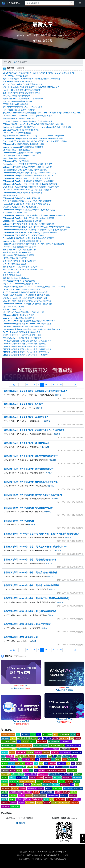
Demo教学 (38, 753)
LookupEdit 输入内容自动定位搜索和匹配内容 (21, 130)
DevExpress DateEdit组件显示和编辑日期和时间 (22, 241)
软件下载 (36, 792)
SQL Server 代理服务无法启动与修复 (18, 81)
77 (57, 385)
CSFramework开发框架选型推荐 (16, 161)
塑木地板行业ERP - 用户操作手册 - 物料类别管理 (22, 338)
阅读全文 (58, 395)
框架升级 (56, 785)
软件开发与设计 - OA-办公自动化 (19, 521)
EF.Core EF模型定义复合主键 (14, 264)
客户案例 (27, 785)
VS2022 (13, 770)
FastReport (66, 756)
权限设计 (15, 788)
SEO (24, 767)
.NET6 (39, 735)
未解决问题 (73, 796)
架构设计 (39, 781)
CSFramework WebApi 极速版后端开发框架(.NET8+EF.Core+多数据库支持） (33, 138)
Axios (36, 738)
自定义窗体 (74, 803)
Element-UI (31, 756)
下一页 (74, 385)
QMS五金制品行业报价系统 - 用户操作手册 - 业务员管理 (25, 355)
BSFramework (64, 738)
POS (46, 763)
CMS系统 (33, 742)
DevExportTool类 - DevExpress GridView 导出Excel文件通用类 (28, 116)
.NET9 (56, 735)
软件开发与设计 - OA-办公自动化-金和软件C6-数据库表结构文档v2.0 (35, 391)
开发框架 (5, 785)
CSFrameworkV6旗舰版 (51, 749)
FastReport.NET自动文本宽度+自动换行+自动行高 (23, 270)
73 (42, 385)
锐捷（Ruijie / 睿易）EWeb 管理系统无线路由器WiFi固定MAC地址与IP (31, 87)
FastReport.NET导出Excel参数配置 (17, 133)
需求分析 (69, 799)
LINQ (32, 760)
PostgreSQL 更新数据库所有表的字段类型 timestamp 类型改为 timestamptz (33, 244)
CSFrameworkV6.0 (24, 749)
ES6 (54, 756)
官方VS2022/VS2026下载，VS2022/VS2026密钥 (23, 107)
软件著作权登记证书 (8, 735)
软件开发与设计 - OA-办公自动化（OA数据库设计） (28, 443)
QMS (73, 763)
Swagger (66, 767)
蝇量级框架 (5, 803)
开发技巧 (69, 781)
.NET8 (50, 735)
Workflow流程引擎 (67, 774)
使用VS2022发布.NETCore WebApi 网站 (19, 281)
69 (27, 385)
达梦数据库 (48, 778)
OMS (23, 763)
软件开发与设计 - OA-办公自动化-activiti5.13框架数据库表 (31, 482)
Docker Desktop (76, 753)
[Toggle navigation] (80, 3)
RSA (8, 767)
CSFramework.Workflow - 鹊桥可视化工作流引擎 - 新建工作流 (28, 304)
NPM (18, 763)
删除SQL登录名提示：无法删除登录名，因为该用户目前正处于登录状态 (32, 79)
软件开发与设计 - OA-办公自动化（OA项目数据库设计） (30, 469)
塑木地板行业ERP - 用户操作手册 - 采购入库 (20, 267)
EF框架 (24, 756)
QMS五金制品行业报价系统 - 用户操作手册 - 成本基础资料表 (27, 341)
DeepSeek (30, 753)
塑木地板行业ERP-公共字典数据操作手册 (19, 250)
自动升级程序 (15, 806)
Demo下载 (55, 753)
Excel (59, 756)
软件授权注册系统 (15, 792)
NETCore (5, 763)
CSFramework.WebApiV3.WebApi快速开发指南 (22, 198)
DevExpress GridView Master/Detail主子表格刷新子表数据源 (27, 190)
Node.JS (12, 763)
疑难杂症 (77, 799)
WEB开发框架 (72, 770)
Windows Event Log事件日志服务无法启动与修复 (23, 84)
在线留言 (56, 855)
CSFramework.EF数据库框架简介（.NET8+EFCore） (24, 235)
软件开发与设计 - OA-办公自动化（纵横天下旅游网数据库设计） (33, 495)
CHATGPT (25, 742)
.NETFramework (64, 735)
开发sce (54, 781)
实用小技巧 (13, 796)
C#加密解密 (5, 742)
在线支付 (47, 803)
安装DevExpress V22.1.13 (13, 309)
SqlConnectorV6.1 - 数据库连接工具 (17, 150)
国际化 (22, 781)
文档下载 (5, 799)
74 (46, 385)
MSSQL (58, 760)
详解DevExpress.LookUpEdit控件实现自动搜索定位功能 (25, 298)
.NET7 (44, 735)
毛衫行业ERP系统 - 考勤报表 (14, 158)
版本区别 (12, 778)
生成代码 (5, 796)
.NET (18, 735)
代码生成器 (57, 778)
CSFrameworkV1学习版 (24, 745)
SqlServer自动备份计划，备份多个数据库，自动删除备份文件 (28, 121)
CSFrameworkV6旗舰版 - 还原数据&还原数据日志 (23, 193)
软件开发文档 (78, 788)
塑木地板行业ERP (53, 796)
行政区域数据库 (60, 799)
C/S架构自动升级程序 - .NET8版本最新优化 (20, 207)
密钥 (77, 785)
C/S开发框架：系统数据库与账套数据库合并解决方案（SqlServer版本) (31, 187)
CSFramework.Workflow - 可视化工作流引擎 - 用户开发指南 (27, 178)
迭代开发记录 (77, 778)
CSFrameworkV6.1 (37, 749)
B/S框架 (56, 738)
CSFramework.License (9, 745)
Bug (72, 738)
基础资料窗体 (30, 781)
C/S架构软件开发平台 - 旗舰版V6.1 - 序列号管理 (22, 335)
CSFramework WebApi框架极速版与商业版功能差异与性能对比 (28, 175)
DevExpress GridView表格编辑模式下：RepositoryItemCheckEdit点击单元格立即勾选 (37, 127)
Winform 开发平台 (31, 774)
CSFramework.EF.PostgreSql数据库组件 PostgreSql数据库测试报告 (30, 232)
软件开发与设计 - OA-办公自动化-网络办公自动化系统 (29, 508)
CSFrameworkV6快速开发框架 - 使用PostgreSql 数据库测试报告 (29, 224)
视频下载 (21, 796)
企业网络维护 (6, 788)
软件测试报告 (32, 788)
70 (31, 385)
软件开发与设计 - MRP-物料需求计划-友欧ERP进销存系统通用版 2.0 (35, 547)
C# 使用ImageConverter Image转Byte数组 (20, 156)
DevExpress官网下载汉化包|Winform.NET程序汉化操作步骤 (27, 301)
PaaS (41, 763)
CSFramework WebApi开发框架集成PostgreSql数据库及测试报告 (29, 210)
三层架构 (66, 792)
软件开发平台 (68, 788)
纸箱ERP (54, 803)
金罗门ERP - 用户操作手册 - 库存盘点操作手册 (21, 93)
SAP (13, 767)
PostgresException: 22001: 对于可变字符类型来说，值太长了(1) (29, 164)
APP (78, 735)
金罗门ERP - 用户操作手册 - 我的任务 (18, 101)
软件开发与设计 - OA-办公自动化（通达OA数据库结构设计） (32, 456)
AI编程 (73, 735)
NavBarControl (73, 760)
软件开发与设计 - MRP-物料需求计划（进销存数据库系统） (31, 611)
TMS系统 (73, 767)
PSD (68, 763)
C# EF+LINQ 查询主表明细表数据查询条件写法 (22, 332)
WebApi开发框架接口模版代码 (15, 213)
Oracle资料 (29, 763)
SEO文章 (30, 767)
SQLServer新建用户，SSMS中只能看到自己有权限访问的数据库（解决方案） (34, 124)
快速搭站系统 (37, 785)
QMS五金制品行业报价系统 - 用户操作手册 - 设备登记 (24, 346)
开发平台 (12, 785)
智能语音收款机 (64, 803)
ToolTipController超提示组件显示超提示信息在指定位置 (25, 292)
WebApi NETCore (51, 770)
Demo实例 (46, 753)
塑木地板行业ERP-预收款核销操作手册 (18, 255)
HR (76, 756)
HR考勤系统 (6, 760)
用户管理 (21, 803)
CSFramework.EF (66, 742)
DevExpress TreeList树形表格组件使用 (18, 318)
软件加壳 (41, 788)
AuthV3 (13, 738)
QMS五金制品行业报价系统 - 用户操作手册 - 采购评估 (24, 344)
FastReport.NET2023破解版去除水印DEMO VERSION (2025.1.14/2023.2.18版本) (35, 141)
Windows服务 (6, 774)
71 (35, 385)
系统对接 (27, 799)
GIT (72, 756)
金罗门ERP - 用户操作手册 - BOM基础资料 (20, 261)
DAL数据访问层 (65, 749)
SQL (36, 767)
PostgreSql (52, 763)
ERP (50, 756)
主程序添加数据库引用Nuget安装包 (17, 252)
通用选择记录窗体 (10, 195)
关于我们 (47, 855)
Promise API (61, 763)
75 (50, 385)
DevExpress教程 (65, 753)
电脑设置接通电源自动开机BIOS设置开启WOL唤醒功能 (25, 170)
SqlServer (58, 767)
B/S (40, 738)
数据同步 (43, 796)
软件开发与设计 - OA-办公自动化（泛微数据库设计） (28, 417)
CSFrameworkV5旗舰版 (9, 749)
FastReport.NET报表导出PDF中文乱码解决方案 (22, 90)
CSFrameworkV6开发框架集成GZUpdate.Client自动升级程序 (27, 324)
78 (61, 385)
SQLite (52, 767)
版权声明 (64, 855)
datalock (12, 753)
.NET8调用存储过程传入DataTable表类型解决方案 (23, 327)
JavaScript (26, 760)
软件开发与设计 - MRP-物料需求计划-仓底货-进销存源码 (30, 560)
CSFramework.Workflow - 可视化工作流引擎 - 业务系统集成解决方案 (30, 184)
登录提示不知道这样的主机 (14, 275)
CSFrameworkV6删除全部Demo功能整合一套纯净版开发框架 (27, 167)
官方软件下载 (14, 781)
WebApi (42, 770)
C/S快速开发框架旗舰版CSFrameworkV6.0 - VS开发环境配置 (27, 201)
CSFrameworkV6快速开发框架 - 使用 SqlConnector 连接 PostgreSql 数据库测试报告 (36, 227)
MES (37, 760)
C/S (19, 742)
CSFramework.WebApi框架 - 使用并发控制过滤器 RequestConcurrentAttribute (34, 215)
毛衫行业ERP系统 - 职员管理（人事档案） (20, 110)
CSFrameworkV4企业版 (73, 745)
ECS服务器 (10, 756)
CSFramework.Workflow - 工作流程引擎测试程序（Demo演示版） (29, 181)
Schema (18, 767)
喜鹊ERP (12, 799)
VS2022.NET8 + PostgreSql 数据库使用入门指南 (22, 221)
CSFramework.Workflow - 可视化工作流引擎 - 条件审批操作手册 (28, 218)
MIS (53, 760)
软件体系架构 (27, 792)
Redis (3, 767)
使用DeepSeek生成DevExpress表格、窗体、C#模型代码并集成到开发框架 (33, 329)
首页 (15, 62)
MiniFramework (45, 760)
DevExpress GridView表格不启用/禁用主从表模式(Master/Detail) (29, 321)
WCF (36, 770)
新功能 (46, 799)
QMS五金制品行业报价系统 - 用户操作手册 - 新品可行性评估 (27, 349)
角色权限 (47, 781)
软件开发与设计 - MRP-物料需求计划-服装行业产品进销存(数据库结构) (36, 598)
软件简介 (48, 788)
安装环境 (5, 778)
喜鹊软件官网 (61, 852)
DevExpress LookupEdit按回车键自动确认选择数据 (23, 147)
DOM (3, 756)
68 (24, 385)
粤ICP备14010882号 (58, 859)
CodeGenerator (42, 742)
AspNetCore (5, 738)
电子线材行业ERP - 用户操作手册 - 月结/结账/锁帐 (23, 99)
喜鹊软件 (19, 799)
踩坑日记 (32, 778)
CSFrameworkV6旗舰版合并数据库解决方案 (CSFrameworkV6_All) (29, 173)
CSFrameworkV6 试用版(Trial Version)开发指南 (22, 153)
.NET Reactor (25, 735)
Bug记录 (77, 738)
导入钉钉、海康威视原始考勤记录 (17, 96)
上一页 (12, 385)
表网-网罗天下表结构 (46, 852)
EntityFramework (41, 756)
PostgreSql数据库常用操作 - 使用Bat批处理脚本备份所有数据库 (28, 238)
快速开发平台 (47, 785)
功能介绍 (5, 781)
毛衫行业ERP (65, 785)
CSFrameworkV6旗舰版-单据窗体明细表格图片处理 (23, 144)
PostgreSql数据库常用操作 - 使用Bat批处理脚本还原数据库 (27, 204)
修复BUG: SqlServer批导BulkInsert (17, 278)
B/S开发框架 (47, 738)
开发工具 (61, 781)
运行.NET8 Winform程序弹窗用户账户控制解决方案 (24, 312)
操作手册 (40, 778)
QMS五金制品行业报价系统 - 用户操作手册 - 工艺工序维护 (26, 352)
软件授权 (5, 792)
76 (53, 385)
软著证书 (58, 792)
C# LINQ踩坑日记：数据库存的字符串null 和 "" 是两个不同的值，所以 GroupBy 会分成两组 (39, 73)
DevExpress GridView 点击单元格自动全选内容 (22, 289)
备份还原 (25, 778)
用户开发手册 (30, 803)
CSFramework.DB (54, 742)
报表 (18, 778)
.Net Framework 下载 (11, 272)
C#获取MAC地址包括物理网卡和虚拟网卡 (20, 247)
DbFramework (21, 753)
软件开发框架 (57, 788)
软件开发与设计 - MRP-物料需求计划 (21, 637)
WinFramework (43, 774)
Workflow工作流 (54, 774)
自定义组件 (5, 806)
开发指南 (20, 785)
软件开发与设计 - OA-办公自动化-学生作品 (23, 404)
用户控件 (39, 803)
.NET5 (33, 735)
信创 (51, 799)
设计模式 (74, 792)
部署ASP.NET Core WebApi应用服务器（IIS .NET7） (24, 284)
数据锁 (36, 796)
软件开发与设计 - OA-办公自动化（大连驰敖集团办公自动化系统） (34, 430)
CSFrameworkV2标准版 (41, 745)
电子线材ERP (67, 778)
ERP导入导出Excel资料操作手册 (16, 104)
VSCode (19, 770)
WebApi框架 (62, 770)
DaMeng (74, 749)
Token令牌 (5, 770)
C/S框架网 (32, 852)
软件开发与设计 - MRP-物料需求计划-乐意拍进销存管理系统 (32, 585)
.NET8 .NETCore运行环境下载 (15, 258)
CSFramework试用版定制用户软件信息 (19, 315)
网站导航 (30, 855)
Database (5, 753)
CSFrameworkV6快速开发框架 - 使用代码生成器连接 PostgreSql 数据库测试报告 (35, 230)
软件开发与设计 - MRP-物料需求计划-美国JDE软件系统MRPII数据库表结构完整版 (41, 534)
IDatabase (14, 760)
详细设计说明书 (37, 799)
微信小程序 (64, 796)
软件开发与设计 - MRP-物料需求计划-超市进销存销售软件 (31, 573)
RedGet (79, 763)
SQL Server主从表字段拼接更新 (15, 76)
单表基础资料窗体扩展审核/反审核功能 (19, 119)
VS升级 (26, 770)
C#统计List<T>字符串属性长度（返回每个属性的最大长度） (27, 295)
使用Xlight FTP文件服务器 (13, 307)
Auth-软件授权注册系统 (25, 738)
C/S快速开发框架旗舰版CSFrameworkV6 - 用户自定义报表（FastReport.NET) (34, 287)
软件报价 (23, 788)
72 (38, 385)
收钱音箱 (29, 796)
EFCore (18, 756)
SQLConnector (43, 767)
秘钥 (72, 785)
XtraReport (78, 774)
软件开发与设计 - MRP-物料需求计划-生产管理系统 (27, 624)
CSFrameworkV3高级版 (57, 745)
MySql (64, 760)
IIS (20, 760)
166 (68, 385)
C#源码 (13, 742)
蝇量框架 (14, 803)
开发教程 (77, 781)
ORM (36, 763)
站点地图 (39, 855)
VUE (31, 770)
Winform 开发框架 (18, 774)
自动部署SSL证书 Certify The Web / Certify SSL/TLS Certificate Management (34, 136)
